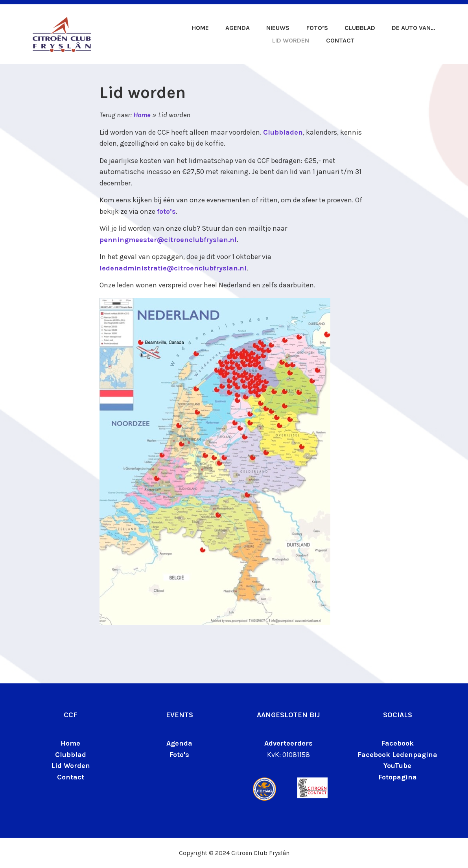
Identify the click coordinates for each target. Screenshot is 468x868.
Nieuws (278, 28)
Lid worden (291, 40)
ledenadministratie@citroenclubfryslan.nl (173, 268)
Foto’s (317, 28)
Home (200, 28)
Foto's (179, 755)
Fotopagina (398, 777)
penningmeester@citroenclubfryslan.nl (168, 240)
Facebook (397, 743)
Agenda (238, 28)
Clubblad (360, 28)
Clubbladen (283, 132)
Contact (340, 40)
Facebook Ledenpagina (397, 755)
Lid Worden (71, 766)
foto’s (166, 211)
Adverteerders (288, 743)
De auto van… (413, 28)
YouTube (397, 766)
